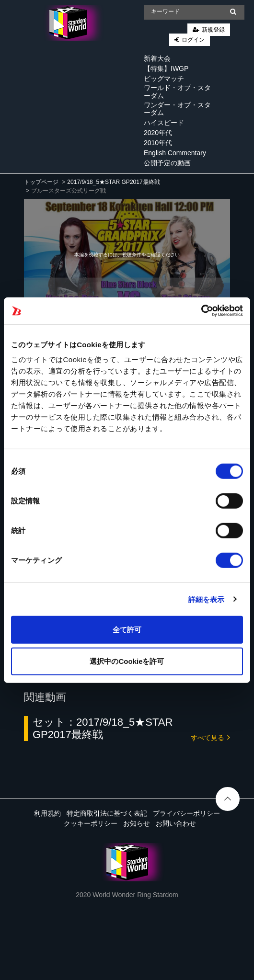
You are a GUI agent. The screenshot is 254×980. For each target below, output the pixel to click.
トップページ (41, 182)
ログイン (193, 40)
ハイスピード (164, 123)
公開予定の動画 (167, 163)
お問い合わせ (176, 823)
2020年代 (158, 133)
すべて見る (210, 737)
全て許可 (127, 630)
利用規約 (47, 813)
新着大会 (157, 58)
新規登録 (213, 30)
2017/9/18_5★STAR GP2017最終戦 (113, 182)
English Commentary (175, 153)
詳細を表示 (207, 599)
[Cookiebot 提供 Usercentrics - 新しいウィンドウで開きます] (201, 311)
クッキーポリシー (91, 823)
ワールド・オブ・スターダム (177, 92)
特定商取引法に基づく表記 (107, 813)
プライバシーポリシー (186, 813)
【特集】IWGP (166, 68)
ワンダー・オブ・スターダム (177, 109)
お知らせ (137, 823)
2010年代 (158, 143)
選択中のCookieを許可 (127, 661)
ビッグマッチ (164, 79)
